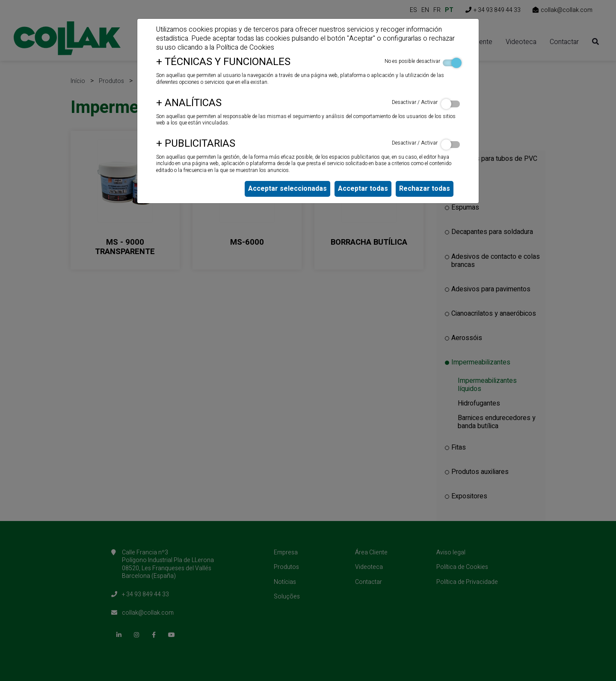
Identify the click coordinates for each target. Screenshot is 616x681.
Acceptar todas (363, 189)
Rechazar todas (425, 189)
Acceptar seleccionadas (287, 189)
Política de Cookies (245, 47)
